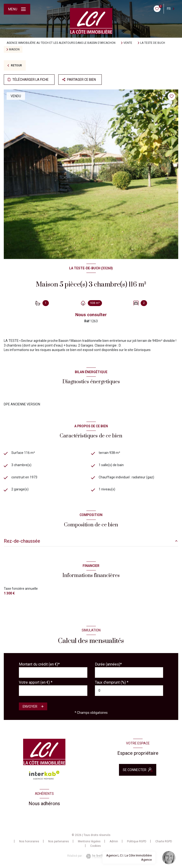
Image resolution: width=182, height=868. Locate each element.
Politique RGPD (137, 841)
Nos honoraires (29, 841)
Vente (128, 43)
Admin (114, 841)
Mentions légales (89, 841)
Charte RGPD (164, 841)
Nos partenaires (59, 841)
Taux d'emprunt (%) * (112, 682)
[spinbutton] (129, 691)
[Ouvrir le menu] (17, 9)
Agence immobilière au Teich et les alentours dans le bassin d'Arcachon (61, 43)
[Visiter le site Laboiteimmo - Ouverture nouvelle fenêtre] (99, 856)
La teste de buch (153, 43)
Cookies (95, 846)
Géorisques (142, 350)
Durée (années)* (108, 664)
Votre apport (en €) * (36, 682)
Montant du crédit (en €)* (39, 664)
